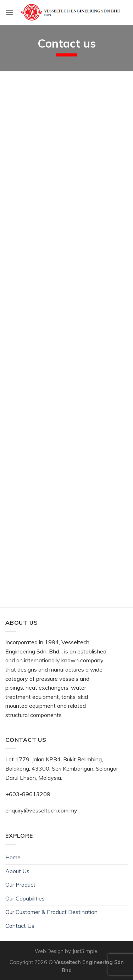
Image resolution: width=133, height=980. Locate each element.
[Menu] (10, 12)
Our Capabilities (25, 898)
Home (13, 857)
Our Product (20, 885)
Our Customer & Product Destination (51, 912)
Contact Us (20, 926)
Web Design (49, 951)
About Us (17, 871)
